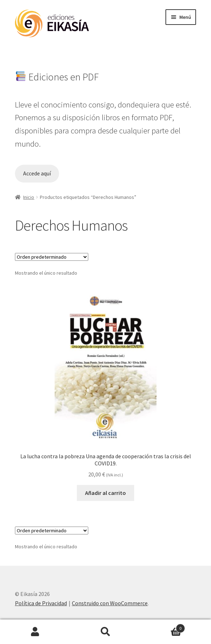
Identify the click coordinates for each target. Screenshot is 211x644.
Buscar (106, 632)
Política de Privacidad (41, 603)
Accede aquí (37, 173)
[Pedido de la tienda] (52, 257)
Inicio (29, 197)
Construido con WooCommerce (110, 603)
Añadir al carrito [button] (105, 493)
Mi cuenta (35, 632)
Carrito (163, 627)
